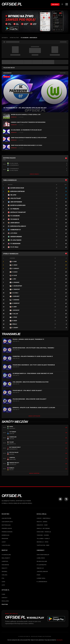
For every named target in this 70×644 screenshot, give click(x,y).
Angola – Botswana (43, 528)
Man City (5, 568)
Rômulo (15, 324)
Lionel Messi (41, 558)
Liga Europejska (7, 522)
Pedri (38, 575)
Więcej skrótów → (35, 473)
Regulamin (5, 601)
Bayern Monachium (17, 188)
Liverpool (5, 561)
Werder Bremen (16, 237)
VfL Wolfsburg (16, 240)
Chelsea (4, 575)
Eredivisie (5, 538)
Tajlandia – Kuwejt (43, 538)
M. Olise (15, 275)
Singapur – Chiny (42, 525)
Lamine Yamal (41, 578)
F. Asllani (15, 314)
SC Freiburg (15, 209)
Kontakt (5, 598)
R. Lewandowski (42, 582)
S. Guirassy (16, 269)
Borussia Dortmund (17, 191)
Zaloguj (55, 4)
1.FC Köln (14, 233)
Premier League (7, 528)
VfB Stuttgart (16, 198)
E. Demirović (16, 303)
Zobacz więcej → (35, 174)
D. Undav (15, 265)
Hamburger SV (16, 230)
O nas (3, 594)
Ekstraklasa (6, 525)
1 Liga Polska (6, 545)
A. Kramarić (16, 282)
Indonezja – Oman (42, 542)
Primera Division (7, 532)
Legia (3, 582)
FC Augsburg (15, 216)
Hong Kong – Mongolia (44, 532)
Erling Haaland (42, 561)
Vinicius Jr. (40, 568)
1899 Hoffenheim (16, 202)
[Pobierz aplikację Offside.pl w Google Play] (35, 619)
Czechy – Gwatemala (43, 518)
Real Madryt (6, 558)
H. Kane (14, 262)
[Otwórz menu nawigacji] (67, 4)
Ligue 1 (4, 542)
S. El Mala (15, 293)
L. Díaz (14, 279)
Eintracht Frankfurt (18, 212)
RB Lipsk (13, 195)
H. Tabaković (16, 289)
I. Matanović (16, 310)
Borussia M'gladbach (18, 226)
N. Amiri (14, 307)
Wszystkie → (63, 73)
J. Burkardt (16, 296)
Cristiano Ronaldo (43, 555)
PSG (3, 578)
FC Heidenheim (15, 244)
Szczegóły (60, 640)
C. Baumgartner (17, 286)
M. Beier (15, 321)
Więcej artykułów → (35, 416)
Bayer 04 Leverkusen (18, 205)
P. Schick (15, 272)
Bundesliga (6, 535)
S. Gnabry (15, 328)
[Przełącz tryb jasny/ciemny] (62, 4)
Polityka (5, 604)
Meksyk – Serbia (42, 522)
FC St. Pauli (14, 247)
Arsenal (5, 571)
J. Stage (15, 317)
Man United (5, 565)
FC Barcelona (6, 555)
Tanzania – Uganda (43, 535)
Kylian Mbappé (41, 565)
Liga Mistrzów (6, 518)
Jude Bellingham (42, 571)
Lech (3, 585)
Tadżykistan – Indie (43, 545)
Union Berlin (15, 223)
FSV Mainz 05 (15, 219)
